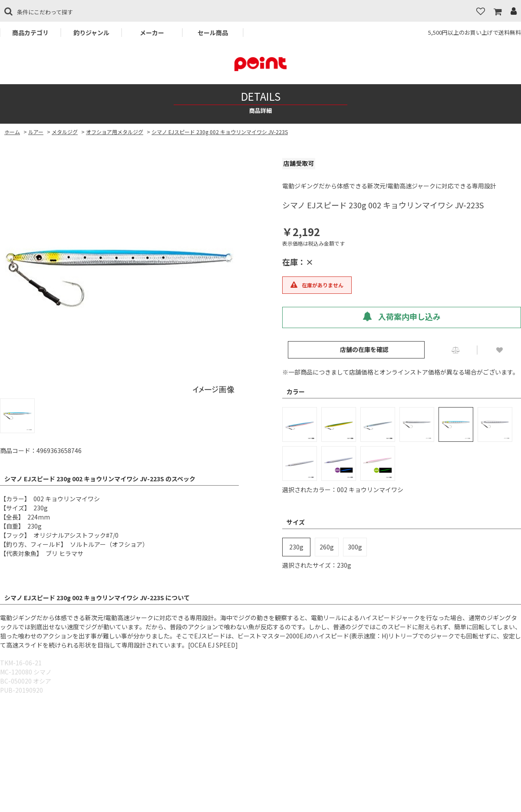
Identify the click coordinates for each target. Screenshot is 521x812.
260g (327, 547)
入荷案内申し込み (402, 316)
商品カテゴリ (30, 33)
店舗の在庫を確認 (364, 349)
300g (355, 547)
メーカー (152, 33)
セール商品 (213, 33)
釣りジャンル (91, 33)
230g (296, 547)
